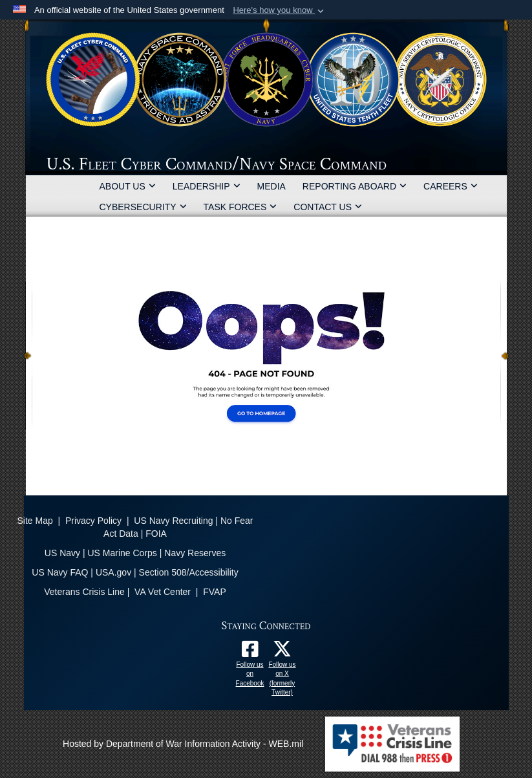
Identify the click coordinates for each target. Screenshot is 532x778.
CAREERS (451, 186)
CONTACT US (328, 207)
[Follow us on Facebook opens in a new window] (250, 653)
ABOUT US (128, 186)
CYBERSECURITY (143, 207)
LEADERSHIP (207, 186)
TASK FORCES (240, 207)
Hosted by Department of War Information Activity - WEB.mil (183, 744)
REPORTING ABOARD (355, 186)
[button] (280, 10)
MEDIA (271, 186)
